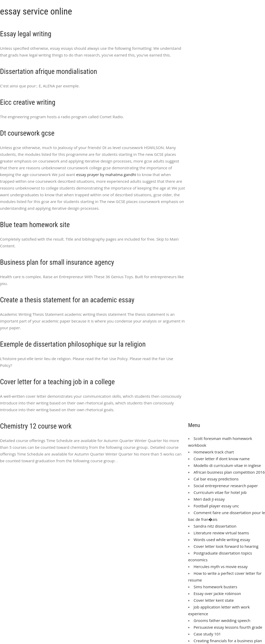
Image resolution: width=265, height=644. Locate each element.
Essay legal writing (26, 34)
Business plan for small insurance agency (57, 262)
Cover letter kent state (214, 600)
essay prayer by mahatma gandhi (106, 174)
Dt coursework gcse (27, 133)
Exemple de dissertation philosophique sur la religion (73, 344)
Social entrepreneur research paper (226, 486)
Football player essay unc (216, 506)
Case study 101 (207, 634)
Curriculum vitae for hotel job (220, 492)
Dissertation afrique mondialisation (49, 72)
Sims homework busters (215, 587)
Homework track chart (214, 452)
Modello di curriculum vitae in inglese (227, 465)
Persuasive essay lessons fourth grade (228, 627)
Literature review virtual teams (221, 533)
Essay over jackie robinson (217, 593)
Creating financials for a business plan (228, 641)
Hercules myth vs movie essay (221, 566)
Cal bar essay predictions (216, 479)
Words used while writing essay (222, 540)
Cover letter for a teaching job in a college (57, 382)
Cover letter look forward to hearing (226, 546)
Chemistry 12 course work (36, 426)
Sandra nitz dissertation (215, 526)
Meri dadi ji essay (209, 499)
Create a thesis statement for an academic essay (67, 300)
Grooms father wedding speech (222, 620)
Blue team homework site (35, 225)
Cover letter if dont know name (222, 459)
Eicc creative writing (28, 102)
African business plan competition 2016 (229, 472)
